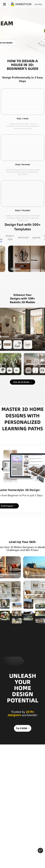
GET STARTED (18, 644)
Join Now (38, 4)
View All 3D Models (23, 382)
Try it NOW (22, 745)
